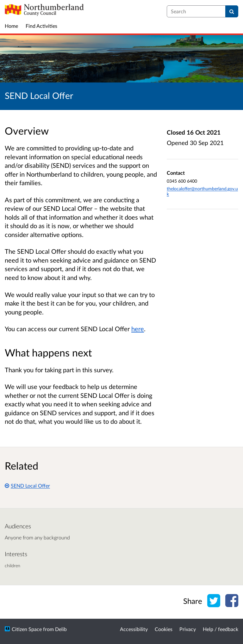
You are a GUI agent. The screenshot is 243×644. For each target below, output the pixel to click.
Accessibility (134, 629)
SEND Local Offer (27, 486)
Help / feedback (221, 629)
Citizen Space (27, 629)
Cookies (164, 629)
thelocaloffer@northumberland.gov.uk (202, 191)
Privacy (188, 629)
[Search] (232, 11)
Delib (61, 629)
